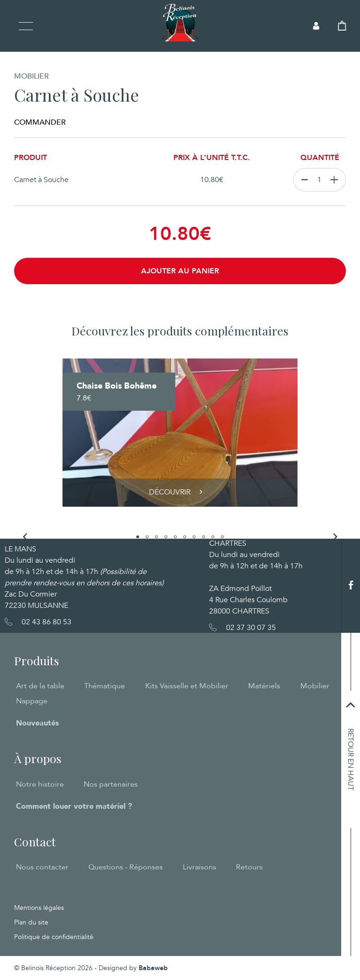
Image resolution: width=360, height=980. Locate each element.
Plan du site (31, 922)
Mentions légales (39, 908)
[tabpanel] (180, 433)
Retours (249, 867)
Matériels (264, 686)
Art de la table (40, 686)
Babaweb (153, 968)
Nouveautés (37, 723)
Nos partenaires (111, 784)
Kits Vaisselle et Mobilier (187, 686)
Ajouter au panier (180, 271)
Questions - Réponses (125, 867)
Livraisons (200, 867)
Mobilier (315, 686)
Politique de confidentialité (54, 937)
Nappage (32, 701)
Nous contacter (42, 867)
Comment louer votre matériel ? (74, 806)
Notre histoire (40, 784)
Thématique (105, 686)
